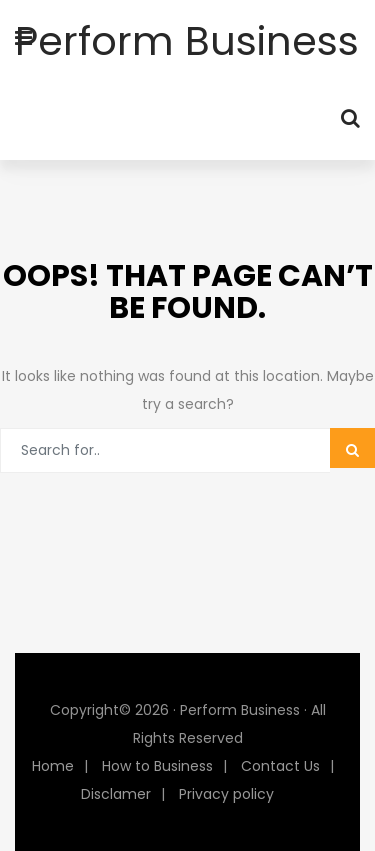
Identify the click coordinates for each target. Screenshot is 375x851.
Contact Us (280, 766)
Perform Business (187, 41)
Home (53, 766)
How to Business (157, 766)
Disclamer (116, 794)
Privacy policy (226, 794)
